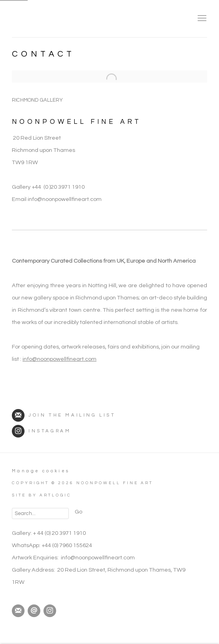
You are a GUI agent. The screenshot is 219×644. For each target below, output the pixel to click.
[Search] (40, 513)
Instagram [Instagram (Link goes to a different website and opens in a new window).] (41, 431)
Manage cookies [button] (41, 471)
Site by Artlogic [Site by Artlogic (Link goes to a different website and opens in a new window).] (42, 495)
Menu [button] (201, 19)
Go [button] (78, 512)
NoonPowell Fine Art (67, 19)
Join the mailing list (64, 415)
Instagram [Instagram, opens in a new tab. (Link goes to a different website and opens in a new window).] (50, 611)
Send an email (34, 611)
